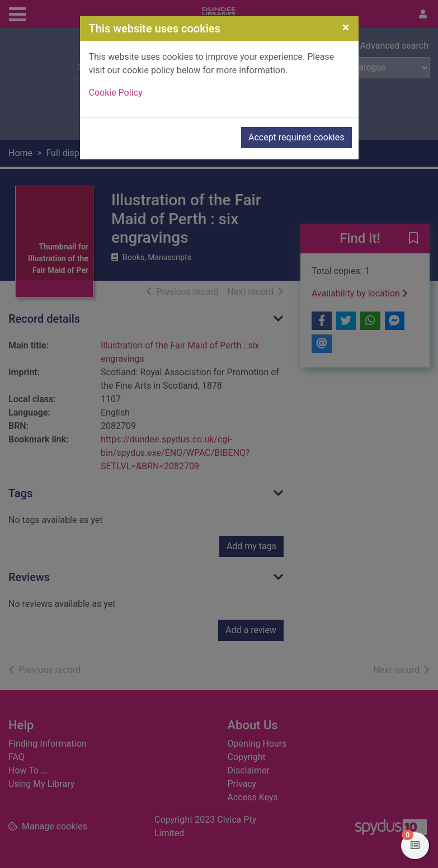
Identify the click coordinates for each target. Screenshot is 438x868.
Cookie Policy (116, 93)
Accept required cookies (296, 137)
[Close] (346, 27)
